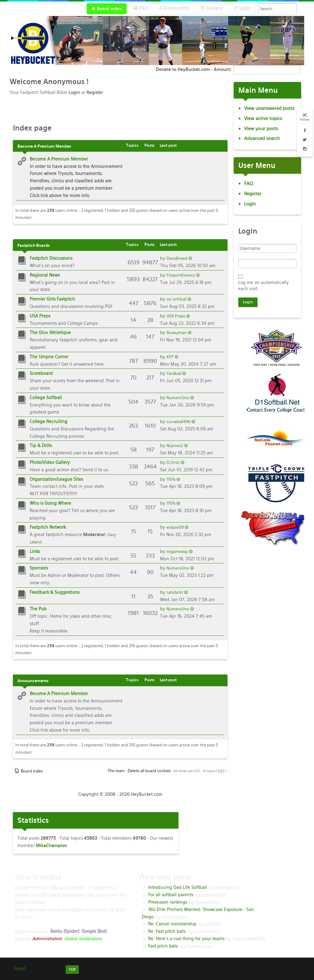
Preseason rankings (168, 902)
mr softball (176, 299)
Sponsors (39, 568)
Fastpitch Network (48, 527)
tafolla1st (175, 592)
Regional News (45, 275)
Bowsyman (177, 333)
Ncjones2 (175, 446)
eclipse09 (175, 527)
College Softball (46, 398)
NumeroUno (178, 398)
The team (116, 771)
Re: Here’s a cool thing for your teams (186, 939)
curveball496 (178, 422)
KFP (170, 357)
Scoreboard (41, 373)
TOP (72, 970)
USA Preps (40, 316)
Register (95, 92)
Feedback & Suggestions (55, 592)
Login (74, 92)
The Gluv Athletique (50, 332)
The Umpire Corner (49, 357)
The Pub (38, 609)
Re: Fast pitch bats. (167, 931)
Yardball (174, 373)
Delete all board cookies (149, 771)
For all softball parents (171, 895)
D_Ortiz (173, 463)
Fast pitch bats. (163, 946)
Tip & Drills (41, 445)
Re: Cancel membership (172, 924)
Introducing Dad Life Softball (178, 887)
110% (171, 479)
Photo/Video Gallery (50, 462)
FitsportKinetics (181, 275)
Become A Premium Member (59, 159)
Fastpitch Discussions (51, 258)
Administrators (47, 939)
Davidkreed (177, 258)
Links (35, 551)
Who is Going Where (50, 503)
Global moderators (83, 939)
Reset (20, 969)
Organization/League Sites (56, 479)
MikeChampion (52, 846)
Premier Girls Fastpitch (52, 299)
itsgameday (177, 552)
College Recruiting (49, 422)
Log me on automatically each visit (264, 286)
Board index (32, 771)
